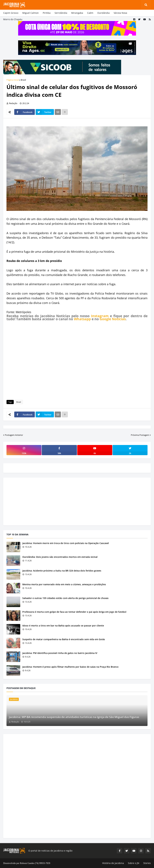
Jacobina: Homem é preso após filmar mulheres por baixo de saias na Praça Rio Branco (70, 667)
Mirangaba (77, 13)
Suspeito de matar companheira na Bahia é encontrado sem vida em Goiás (64, 639)
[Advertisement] (77, 360)
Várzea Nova (120, 13)
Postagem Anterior (14, 435)
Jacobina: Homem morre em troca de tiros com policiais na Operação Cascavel (66, 543)
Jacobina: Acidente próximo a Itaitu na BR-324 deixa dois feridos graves (62, 571)
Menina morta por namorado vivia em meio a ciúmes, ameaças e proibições (64, 584)
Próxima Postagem (140, 435)
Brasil (23, 80)
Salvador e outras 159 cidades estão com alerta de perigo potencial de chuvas (65, 598)
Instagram (100, 316)
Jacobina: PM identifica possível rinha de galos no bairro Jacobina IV (60, 653)
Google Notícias (113, 319)
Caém (90, 13)
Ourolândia (103, 13)
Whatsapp (82, 319)
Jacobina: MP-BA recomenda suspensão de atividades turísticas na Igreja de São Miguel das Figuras (74, 717)
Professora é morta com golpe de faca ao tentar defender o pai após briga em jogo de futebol (74, 612)
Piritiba (47, 13)
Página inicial (13, 80)
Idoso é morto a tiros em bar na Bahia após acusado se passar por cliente (63, 626)
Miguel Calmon (31, 13)
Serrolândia (61, 13)
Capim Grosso (11, 13)
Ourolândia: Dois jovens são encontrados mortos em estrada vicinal (60, 557)
